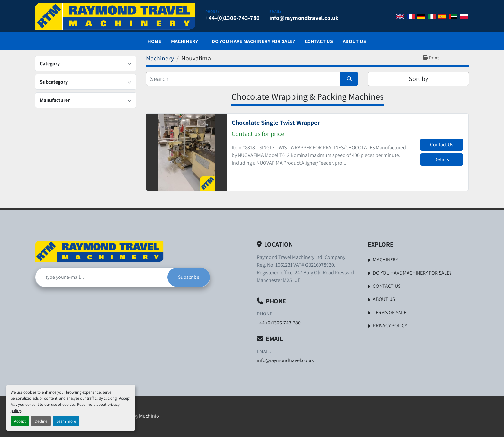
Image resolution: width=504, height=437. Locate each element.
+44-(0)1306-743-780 (233, 18)
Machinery (184, 41)
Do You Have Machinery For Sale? (253, 41)
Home (154, 41)
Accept (20, 421)
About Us (354, 41)
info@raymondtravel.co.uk (304, 18)
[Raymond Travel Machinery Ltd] (99, 251)
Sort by (419, 79)
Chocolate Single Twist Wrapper (276, 123)
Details (442, 159)
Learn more (66, 421)
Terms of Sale (390, 312)
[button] (186, 41)
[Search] (243, 79)
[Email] (101, 277)
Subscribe (189, 277)
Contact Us (319, 41)
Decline (41, 421)
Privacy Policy (390, 326)
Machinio (149, 416)
